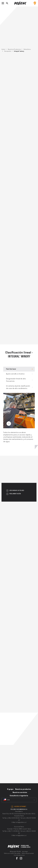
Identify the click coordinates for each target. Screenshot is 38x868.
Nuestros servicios (20, 793)
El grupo (10, 789)
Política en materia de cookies (12, 853)
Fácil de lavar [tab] (11, 369)
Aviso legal (25, 852)
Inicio (3, 49)
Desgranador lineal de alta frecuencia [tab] (16, 380)
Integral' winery (19, 51)
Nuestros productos (23, 789)
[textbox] (19, 800)
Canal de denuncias (19, 855)
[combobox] (19, 800)
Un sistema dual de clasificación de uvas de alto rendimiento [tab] (18, 387)
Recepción (8, 51)
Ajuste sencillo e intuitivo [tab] (15, 374)
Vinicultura (27, 49)
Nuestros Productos (14, 49)
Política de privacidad (28, 853)
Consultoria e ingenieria (19, 796)
